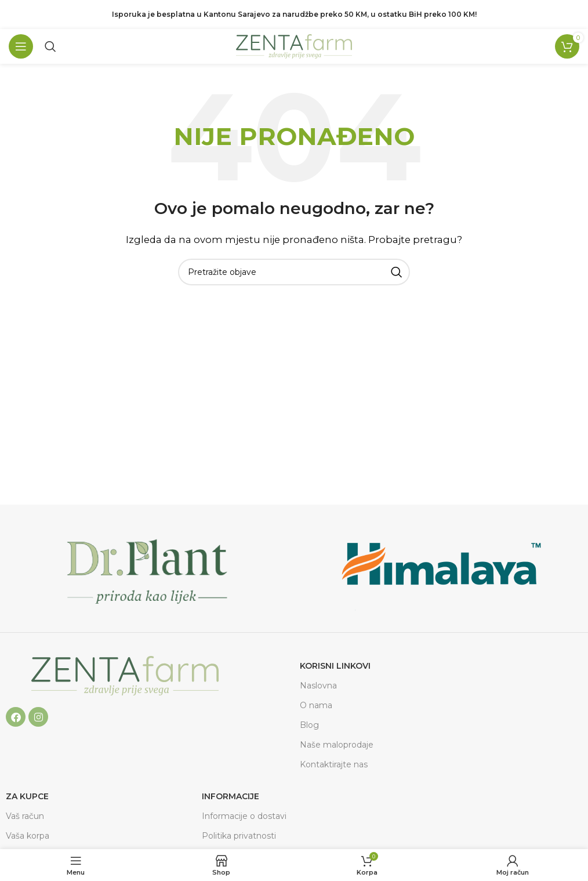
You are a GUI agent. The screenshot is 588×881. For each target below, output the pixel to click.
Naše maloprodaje (337, 745)
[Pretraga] (50, 46)
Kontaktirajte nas (334, 764)
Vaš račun (25, 816)
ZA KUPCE (27, 796)
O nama (316, 705)
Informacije (231, 796)
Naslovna (318, 686)
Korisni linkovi (335, 666)
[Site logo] (294, 46)
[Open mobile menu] (21, 46)
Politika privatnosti (239, 836)
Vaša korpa (28, 836)
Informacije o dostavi (244, 816)
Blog (309, 725)
